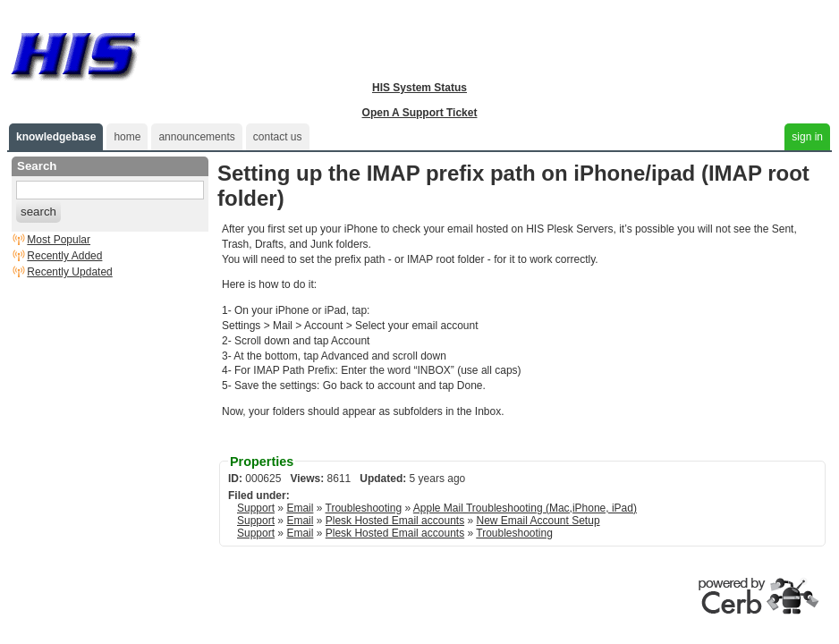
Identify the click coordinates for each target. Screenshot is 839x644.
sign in (807, 137)
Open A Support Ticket (420, 113)
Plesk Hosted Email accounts (395, 521)
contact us (278, 137)
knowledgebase (56, 137)
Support (256, 508)
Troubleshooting (364, 508)
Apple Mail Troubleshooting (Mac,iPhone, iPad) (525, 508)
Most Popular (59, 240)
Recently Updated (69, 272)
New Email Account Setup (538, 521)
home (127, 137)
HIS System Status (419, 88)
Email (300, 508)
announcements (196, 137)
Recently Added (64, 256)
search (38, 212)
